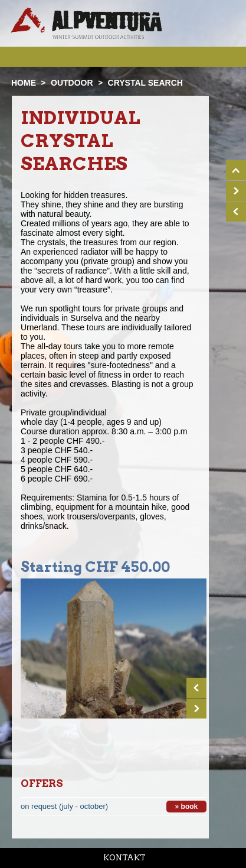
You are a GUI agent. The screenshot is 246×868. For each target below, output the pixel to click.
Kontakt (124, 858)
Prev (196, 688)
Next (196, 708)
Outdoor (72, 83)
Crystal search (145, 83)
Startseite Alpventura (86, 23)
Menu (221, 56)
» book (187, 807)
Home (24, 83)
